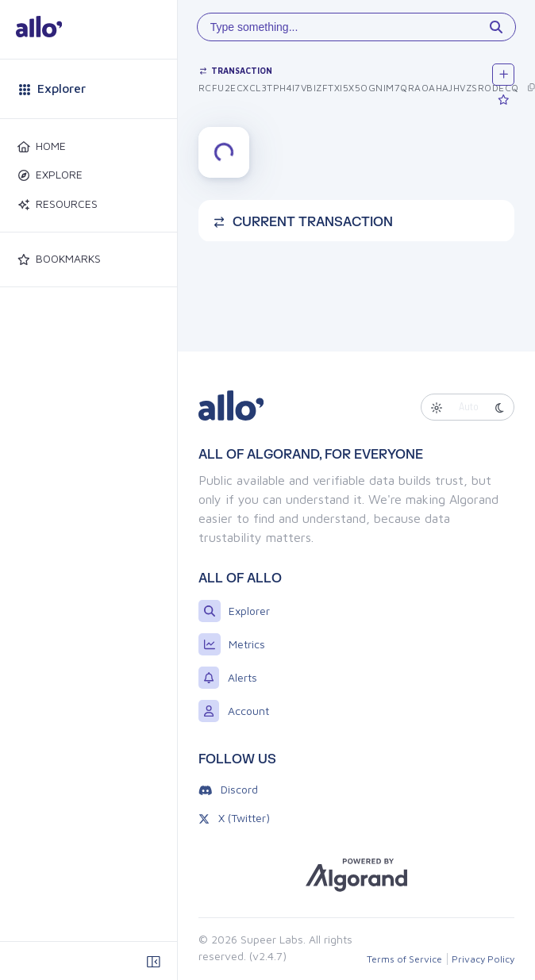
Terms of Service (404, 959)
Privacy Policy (483, 959)
